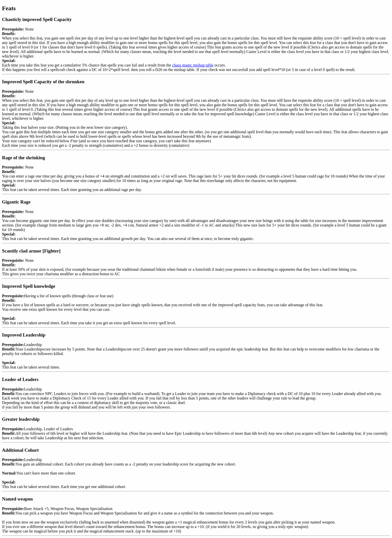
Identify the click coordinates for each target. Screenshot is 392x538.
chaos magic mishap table (193, 65)
